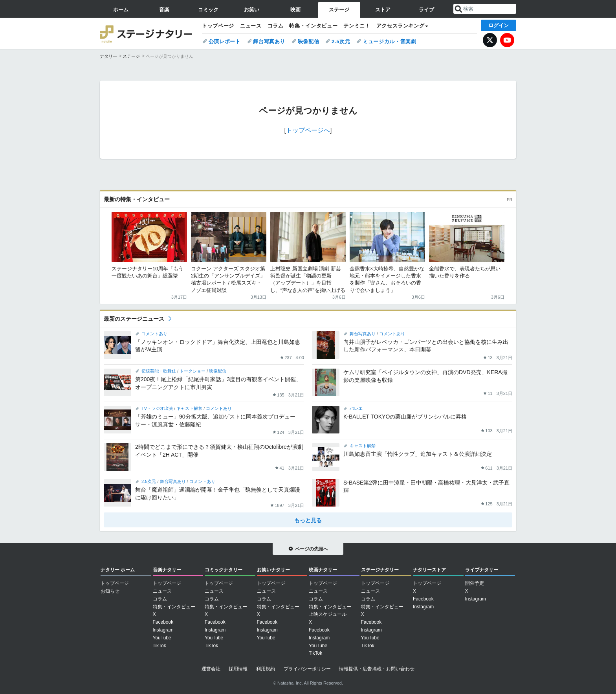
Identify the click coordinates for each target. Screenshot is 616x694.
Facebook (163, 622)
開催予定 (475, 583)
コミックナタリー (224, 570)
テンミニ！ (357, 26)
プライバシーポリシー (307, 669)
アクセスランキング (401, 26)
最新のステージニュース (134, 319)
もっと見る (308, 520)
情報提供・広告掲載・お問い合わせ (377, 669)
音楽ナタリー (167, 570)
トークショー (192, 371)
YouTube (507, 40)
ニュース (251, 26)
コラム (276, 26)
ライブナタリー (482, 570)
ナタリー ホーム (118, 570)
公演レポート (225, 41)
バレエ (356, 408)
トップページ (218, 26)
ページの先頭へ (312, 549)
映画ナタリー (323, 570)
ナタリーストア (429, 570)
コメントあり (154, 334)
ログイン (499, 25)
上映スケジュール (328, 614)
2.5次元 (341, 41)
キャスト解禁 (189, 408)
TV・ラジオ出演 (157, 408)
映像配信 (309, 41)
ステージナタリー (147, 33)
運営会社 (211, 669)
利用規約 (266, 669)
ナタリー (108, 56)
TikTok (159, 646)
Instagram (163, 630)
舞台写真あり (269, 41)
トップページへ (308, 130)
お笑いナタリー (273, 570)
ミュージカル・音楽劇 (390, 41)
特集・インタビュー (313, 26)
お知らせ (110, 591)
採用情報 (238, 669)
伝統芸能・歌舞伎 (159, 371)
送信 (458, 9)
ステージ (131, 56)
